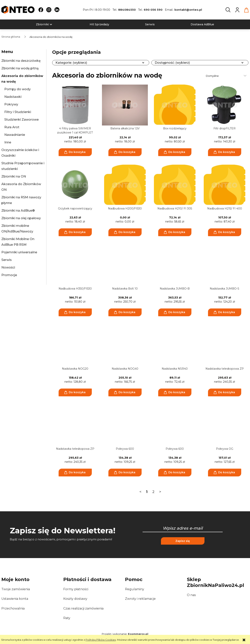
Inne (8, 142)
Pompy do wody (17, 89)
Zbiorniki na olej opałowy (21, 218)
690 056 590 (153, 10)
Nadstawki (13, 97)
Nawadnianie (15, 135)
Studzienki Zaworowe (21, 120)
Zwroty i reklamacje (140, 599)
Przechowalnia (13, 608)
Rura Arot (12, 127)
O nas (191, 595)
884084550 (127, 10)
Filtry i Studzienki (18, 112)
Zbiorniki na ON (14, 176)
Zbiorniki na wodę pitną (20, 68)
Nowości (8, 267)
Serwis (7, 260)
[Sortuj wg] (227, 76)
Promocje (9, 275)
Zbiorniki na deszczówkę (21, 61)
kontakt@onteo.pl (188, 10)
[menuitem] (42, 24)
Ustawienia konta (15, 599)
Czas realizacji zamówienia (83, 608)
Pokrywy (11, 104)
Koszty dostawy (75, 599)
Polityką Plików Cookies (101, 640)
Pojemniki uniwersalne (19, 252)
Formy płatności (76, 589)
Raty (67, 618)
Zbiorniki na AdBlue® (18, 211)
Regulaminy (135, 589)
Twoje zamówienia (16, 589)
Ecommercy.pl (138, 634)
